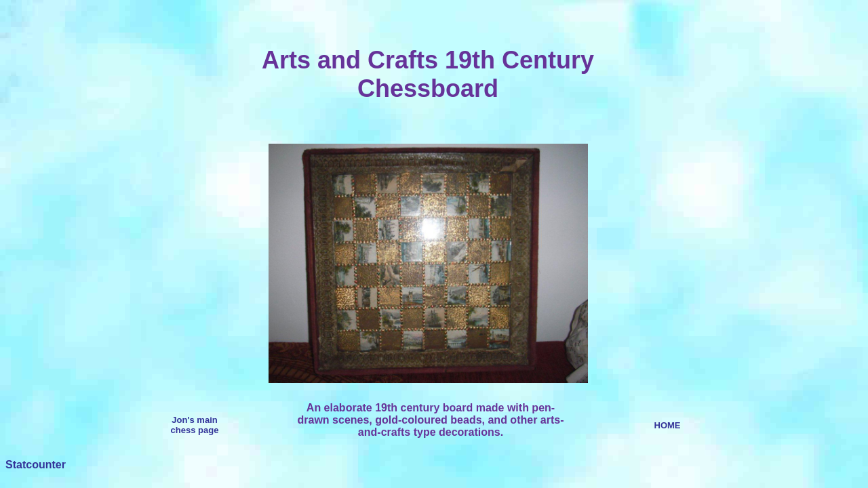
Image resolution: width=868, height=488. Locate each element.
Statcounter (36, 465)
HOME (668, 425)
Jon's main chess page (195, 425)
